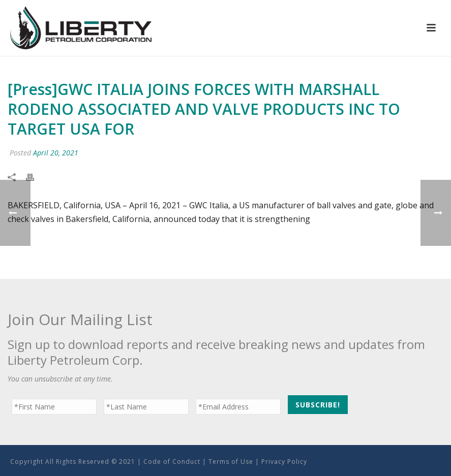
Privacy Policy (284, 462)
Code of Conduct (172, 462)
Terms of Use (231, 462)
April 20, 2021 (56, 153)
